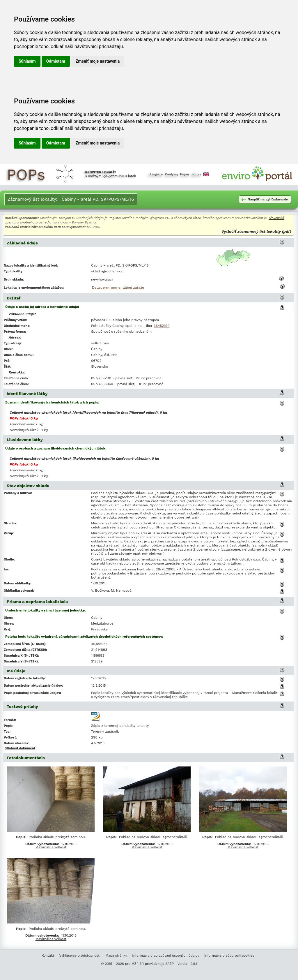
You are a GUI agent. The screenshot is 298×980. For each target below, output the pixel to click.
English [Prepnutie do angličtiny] (206, 174)
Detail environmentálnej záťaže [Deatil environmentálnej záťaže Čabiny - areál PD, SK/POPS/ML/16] (118, 288)
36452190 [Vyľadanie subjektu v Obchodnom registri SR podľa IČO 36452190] (162, 326)
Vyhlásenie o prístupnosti (80, 956)
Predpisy (172, 174)
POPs (26, 174)
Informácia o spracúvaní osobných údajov (166, 956)
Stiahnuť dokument (20, 748)
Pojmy (185, 174)
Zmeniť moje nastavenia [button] (98, 61)
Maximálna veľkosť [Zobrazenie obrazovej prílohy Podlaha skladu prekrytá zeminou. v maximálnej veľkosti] (51, 847)
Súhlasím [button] (27, 61)
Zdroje (196, 174)
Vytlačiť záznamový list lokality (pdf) (256, 231)
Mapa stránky (116, 956)
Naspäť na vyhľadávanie (265, 199)
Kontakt (48, 956)
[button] (282, 242)
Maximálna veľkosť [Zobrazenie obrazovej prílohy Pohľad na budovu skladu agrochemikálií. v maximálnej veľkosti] (147, 847)
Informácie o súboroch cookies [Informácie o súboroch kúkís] (229, 956)
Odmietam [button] (56, 61)
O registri (156, 174)
